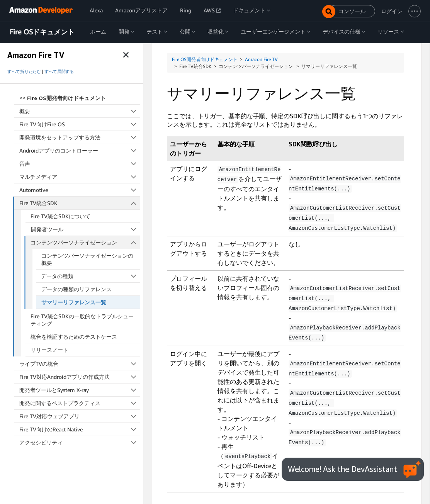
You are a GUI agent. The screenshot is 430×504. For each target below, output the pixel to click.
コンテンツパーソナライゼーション (85, 242)
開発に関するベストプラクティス (80, 403)
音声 (80, 164)
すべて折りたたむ (24, 71)
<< (63, 98)
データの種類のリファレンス (76, 289)
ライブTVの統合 (80, 364)
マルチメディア (80, 177)
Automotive (80, 190)
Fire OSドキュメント (42, 32)
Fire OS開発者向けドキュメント (205, 59)
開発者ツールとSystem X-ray (80, 390)
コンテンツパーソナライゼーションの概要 (87, 259)
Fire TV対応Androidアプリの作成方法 (80, 377)
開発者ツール (86, 229)
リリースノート (49, 350)
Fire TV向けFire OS (80, 124)
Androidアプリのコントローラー (80, 150)
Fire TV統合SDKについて (60, 216)
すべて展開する (59, 71)
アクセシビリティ (80, 442)
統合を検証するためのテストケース (74, 337)
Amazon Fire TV (261, 59)
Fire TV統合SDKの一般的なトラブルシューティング (82, 320)
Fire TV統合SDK (80, 203)
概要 (80, 111)
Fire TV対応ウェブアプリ (80, 416)
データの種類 (91, 276)
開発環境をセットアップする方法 (80, 137)
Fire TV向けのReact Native (80, 429)
